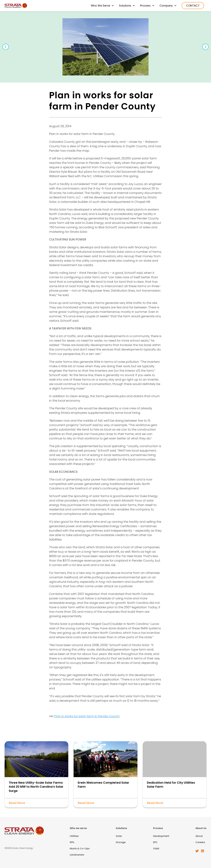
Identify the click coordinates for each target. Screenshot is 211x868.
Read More (17, 803)
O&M (156, 849)
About (199, 836)
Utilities (74, 836)
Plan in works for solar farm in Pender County (87, 716)
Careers (200, 842)
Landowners (77, 855)
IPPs (72, 842)
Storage (121, 842)
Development (161, 836)
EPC (155, 842)
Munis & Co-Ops (80, 849)
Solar (119, 836)
